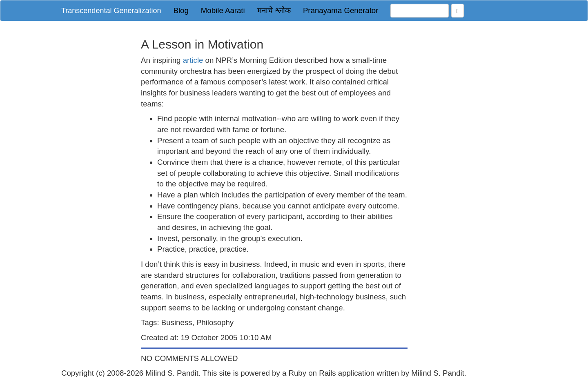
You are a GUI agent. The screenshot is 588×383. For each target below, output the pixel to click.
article (193, 60)
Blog (181, 10)
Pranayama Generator (341, 10)
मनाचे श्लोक (274, 10)
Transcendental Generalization (111, 11)
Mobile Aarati (223, 10)
